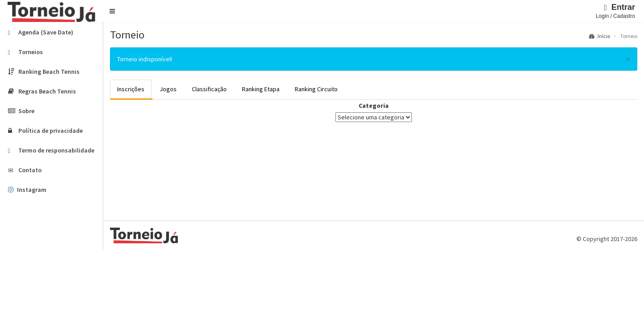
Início (600, 36)
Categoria (374, 106)
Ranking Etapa (261, 89)
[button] (112, 11)
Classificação (209, 89)
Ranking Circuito (316, 89)
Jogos (168, 89)
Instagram (27, 190)
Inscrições (131, 89)
